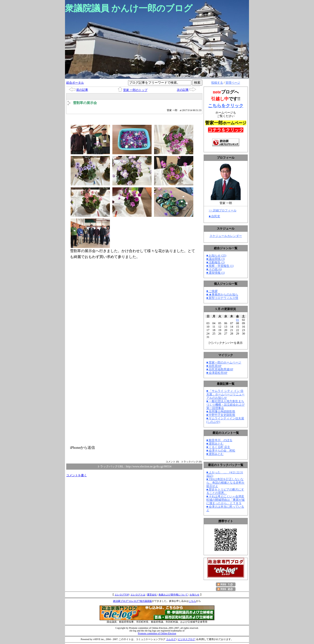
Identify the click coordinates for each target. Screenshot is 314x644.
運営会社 (152, 595)
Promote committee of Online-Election (157, 633)
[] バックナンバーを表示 (226, 343)
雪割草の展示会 (85, 103)
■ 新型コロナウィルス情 (222, 298)
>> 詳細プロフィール (223, 210)
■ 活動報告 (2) (216, 262)
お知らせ (195, 595)
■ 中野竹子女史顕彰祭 (221, 415)
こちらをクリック (226, 106)
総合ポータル (75, 83)
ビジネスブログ (186, 639)
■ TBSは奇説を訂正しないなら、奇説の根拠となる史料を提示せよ (225, 483)
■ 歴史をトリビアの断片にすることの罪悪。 (225, 491)
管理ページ (233, 83)
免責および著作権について (173, 595)
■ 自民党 (214, 216)
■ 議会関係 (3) (216, 259)
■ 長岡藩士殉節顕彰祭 (221, 412)
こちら (192, 601)
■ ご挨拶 (212, 291)
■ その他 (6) (214, 269)
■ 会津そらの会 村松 (221, 451)
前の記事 (82, 90)
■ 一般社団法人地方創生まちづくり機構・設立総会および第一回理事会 (225, 405)
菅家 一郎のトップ (135, 90)
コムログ (171, 639)
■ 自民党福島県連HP (220, 369)
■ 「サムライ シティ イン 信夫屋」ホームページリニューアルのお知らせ (225, 394)
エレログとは (138, 595)
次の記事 (183, 90)
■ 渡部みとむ (215, 444)
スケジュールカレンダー (226, 236)
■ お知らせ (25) (216, 256)
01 (237, 320)
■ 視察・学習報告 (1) (220, 266)
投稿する (217, 83)
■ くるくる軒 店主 (218, 447)
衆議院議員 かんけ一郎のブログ (129, 8)
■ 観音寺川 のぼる (219, 440)
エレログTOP (122, 595)
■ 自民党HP (214, 366)
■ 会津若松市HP (217, 373)
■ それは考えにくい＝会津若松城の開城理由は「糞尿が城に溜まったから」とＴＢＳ (225, 500)
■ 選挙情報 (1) (216, 273)
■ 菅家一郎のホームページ (224, 362)
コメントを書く (77, 475)
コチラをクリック (226, 130)
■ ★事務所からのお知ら (222, 295)
